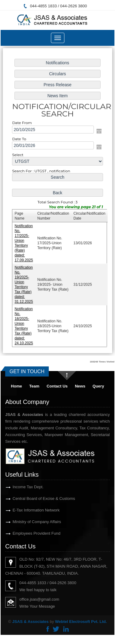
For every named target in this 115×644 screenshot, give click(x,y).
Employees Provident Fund (29, 533)
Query (98, 386)
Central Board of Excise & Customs (37, 498)
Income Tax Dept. (21, 487)
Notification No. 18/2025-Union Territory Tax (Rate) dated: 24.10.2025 (24, 324)
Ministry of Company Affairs (30, 522)
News (80, 386)
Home (17, 386)
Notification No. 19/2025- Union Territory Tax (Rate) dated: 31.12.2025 (24, 283)
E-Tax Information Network (29, 510)
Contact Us (57, 386)
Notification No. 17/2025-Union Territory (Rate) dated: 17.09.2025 (24, 242)
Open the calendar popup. (98, 133)
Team (34, 386)
